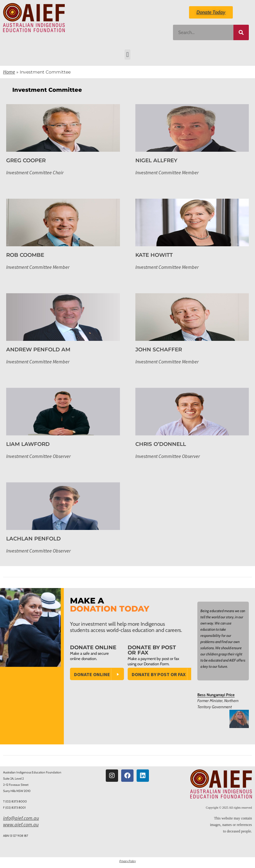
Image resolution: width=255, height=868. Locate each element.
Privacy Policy (127, 861)
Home (9, 72)
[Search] (241, 32)
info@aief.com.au (21, 818)
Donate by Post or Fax (159, 674)
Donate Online (92, 674)
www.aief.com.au (21, 824)
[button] (127, 55)
